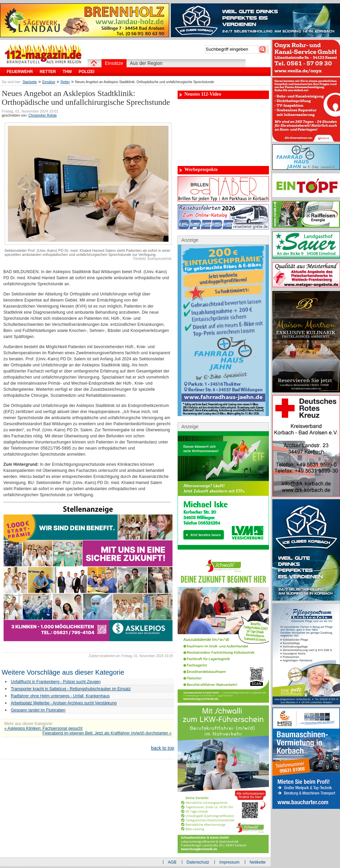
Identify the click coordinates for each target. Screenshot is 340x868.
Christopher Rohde (43, 115)
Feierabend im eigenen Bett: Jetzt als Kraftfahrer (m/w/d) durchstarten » (107, 733)
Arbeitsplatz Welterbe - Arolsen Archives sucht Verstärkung (64, 703)
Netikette (258, 862)
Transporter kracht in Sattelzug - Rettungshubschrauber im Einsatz (71, 689)
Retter (65, 82)
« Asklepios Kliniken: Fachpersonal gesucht (43, 728)
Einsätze (49, 82)
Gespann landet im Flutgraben (38, 710)
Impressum (229, 862)
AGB (172, 862)
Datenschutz (198, 862)
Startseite (30, 82)
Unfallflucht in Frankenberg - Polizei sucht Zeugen (56, 682)
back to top (163, 748)
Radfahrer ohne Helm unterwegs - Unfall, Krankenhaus (60, 696)
